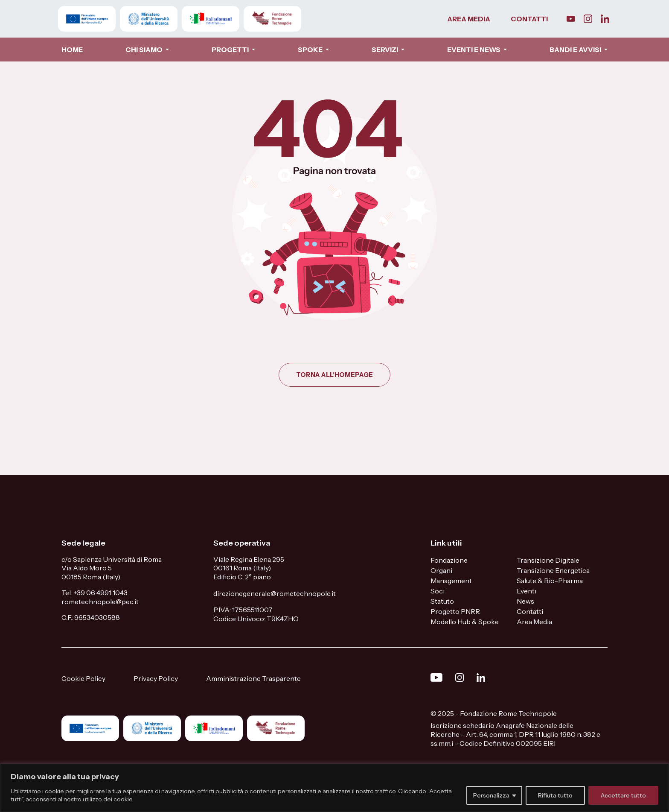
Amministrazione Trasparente (253, 678)
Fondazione (449, 560)
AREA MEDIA (469, 19)
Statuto (442, 601)
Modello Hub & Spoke (465, 622)
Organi (441, 570)
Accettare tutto (623, 795)
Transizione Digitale (548, 560)
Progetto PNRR (455, 611)
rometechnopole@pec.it (100, 602)
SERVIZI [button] (385, 50)
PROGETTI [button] (231, 50)
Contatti (530, 611)
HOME (72, 50)
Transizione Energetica (553, 570)
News (525, 601)
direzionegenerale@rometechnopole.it (275, 593)
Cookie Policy (83, 678)
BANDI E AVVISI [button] (576, 50)
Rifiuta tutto (555, 795)
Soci (438, 591)
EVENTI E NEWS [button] (474, 50)
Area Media (534, 622)
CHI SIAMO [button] (145, 50)
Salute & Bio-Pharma (550, 581)
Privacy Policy (156, 678)
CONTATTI (529, 19)
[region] (334, 788)
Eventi (526, 591)
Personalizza (491, 795)
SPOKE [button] (311, 50)
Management (451, 581)
